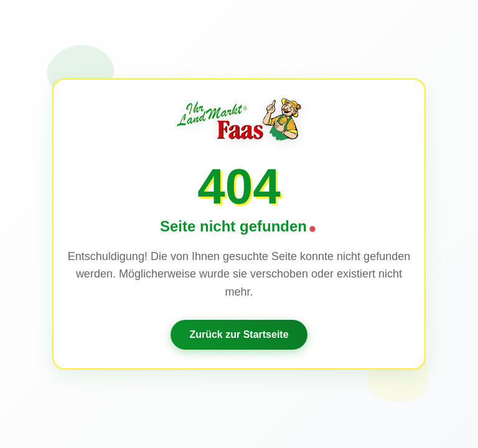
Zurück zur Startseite (239, 334)
